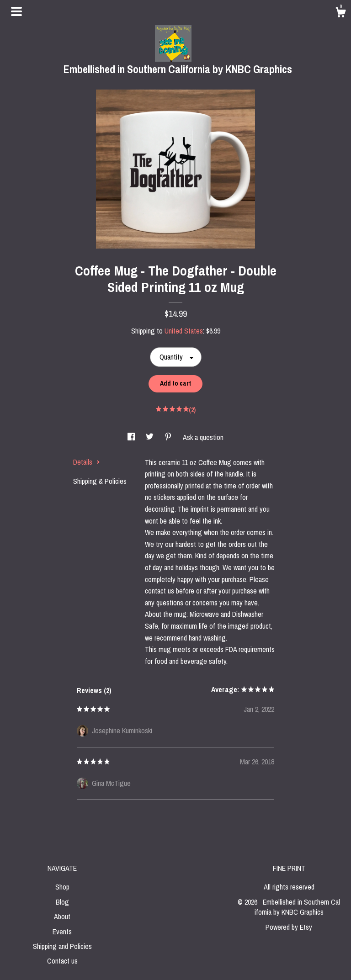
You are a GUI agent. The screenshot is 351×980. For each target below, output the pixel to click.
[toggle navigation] (16, 11)
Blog (62, 902)
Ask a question (203, 437)
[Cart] (340, 14)
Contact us (62, 961)
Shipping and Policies (62, 946)
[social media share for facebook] (132, 437)
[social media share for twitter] (151, 437)
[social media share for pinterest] (169, 437)
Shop (62, 887)
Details (87, 462)
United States (184, 331)
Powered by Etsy (289, 927)
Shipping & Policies (100, 481)
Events (62, 932)
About (62, 916)
